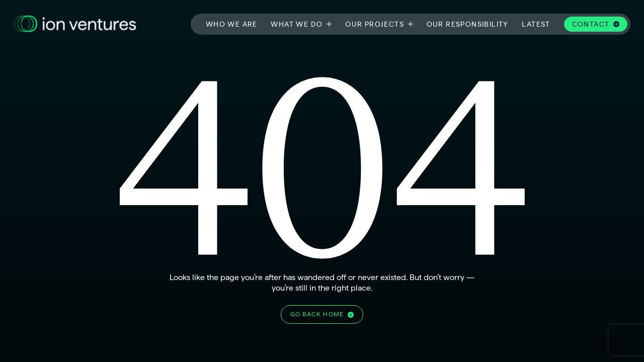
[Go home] (322, 314)
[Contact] (596, 24)
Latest (536, 24)
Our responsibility (468, 24)
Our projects (375, 24)
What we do (297, 24)
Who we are (232, 24)
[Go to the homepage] (75, 24)
